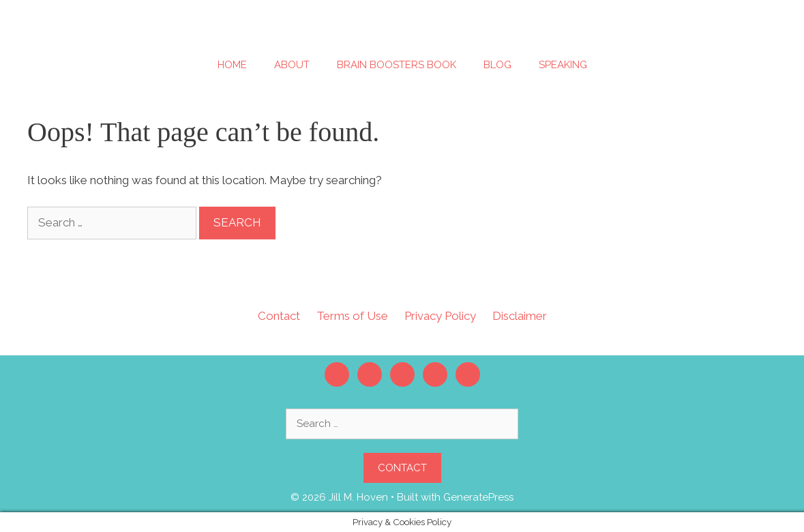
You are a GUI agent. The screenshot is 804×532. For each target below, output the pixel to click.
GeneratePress (478, 497)
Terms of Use (352, 316)
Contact (279, 316)
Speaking (563, 65)
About (292, 65)
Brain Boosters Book (397, 65)
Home (232, 65)
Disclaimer (520, 316)
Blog (497, 65)
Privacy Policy (440, 316)
